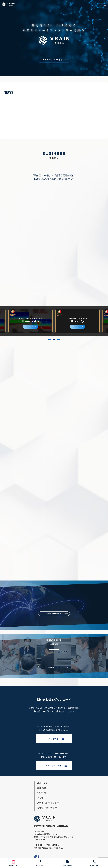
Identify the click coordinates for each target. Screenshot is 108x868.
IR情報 (40, 797)
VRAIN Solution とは (54, 614)
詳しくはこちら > (31, 327)
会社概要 (41, 788)
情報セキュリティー (47, 807)
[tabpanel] (77, 321)
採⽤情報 (41, 792)
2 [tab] (54, 340)
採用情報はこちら (54, 667)
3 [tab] (58, 340)
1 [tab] (50, 340)
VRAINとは (42, 783)
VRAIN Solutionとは (52, 59)
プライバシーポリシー (48, 803)
